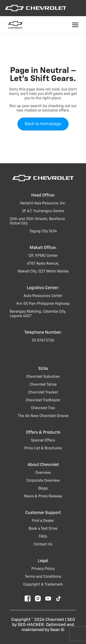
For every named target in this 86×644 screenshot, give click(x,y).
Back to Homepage (43, 124)
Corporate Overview (43, 481)
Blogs (43, 489)
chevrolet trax (43, 408)
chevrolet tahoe (43, 385)
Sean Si (57, 630)
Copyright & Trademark (43, 585)
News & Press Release (43, 496)
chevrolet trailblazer (43, 400)
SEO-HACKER (31, 625)
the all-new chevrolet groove (43, 416)
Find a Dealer (43, 521)
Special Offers (43, 441)
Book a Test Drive (43, 529)
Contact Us (43, 544)
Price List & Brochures (43, 448)
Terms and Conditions (43, 577)
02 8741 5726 (43, 341)
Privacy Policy (43, 569)
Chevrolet (55, 620)
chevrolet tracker (43, 393)
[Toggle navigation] (75, 25)
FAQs (43, 537)
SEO (71, 620)
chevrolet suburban (43, 377)
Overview (43, 473)
